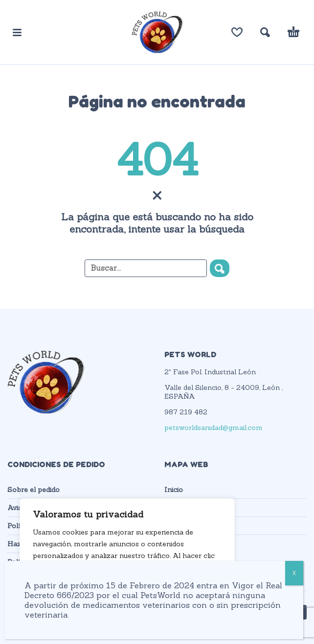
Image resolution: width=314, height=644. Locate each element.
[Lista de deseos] (237, 32)
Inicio (174, 490)
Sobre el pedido (34, 490)
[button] (17, 32)
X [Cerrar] (294, 573)
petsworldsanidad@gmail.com (213, 428)
